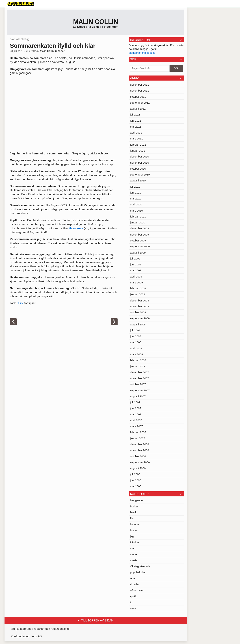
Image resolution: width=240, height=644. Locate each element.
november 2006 (139, 450)
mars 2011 (136, 138)
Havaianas (76, 228)
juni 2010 (136, 193)
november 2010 (139, 163)
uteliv (133, 608)
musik (134, 560)
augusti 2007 (138, 396)
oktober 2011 (138, 97)
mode (133, 554)
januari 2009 (138, 294)
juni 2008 (136, 336)
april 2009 (136, 277)
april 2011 (136, 133)
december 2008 (139, 300)
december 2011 (139, 85)
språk (133, 596)
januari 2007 (138, 438)
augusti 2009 (138, 253)
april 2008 (136, 348)
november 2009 (139, 235)
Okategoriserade (140, 566)
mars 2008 (136, 354)
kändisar (135, 542)
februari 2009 (138, 288)
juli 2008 (135, 330)
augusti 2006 (138, 468)
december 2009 (139, 228)
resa (133, 578)
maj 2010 (136, 198)
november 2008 (139, 306)
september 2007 (140, 390)
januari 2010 (138, 222)
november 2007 (139, 378)
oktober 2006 (138, 456)
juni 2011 (136, 121)
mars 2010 (136, 211)
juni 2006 (136, 480)
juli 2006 (135, 474)
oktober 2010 (138, 169)
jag (132, 536)
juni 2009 (136, 264)
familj (133, 512)
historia (134, 524)
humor (134, 530)
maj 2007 (136, 414)
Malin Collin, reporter (52, 51)
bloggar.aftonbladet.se (142, 53)
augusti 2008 (138, 324)
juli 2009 (135, 258)
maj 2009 (136, 270)
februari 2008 (138, 360)
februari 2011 (138, 145)
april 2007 (136, 420)
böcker (134, 506)
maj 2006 (136, 486)
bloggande (136, 500)
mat (132, 548)
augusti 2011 (138, 109)
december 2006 (139, 444)
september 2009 (140, 246)
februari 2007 (138, 432)
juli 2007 (135, 402)
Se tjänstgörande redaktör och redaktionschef (41, 629)
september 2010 (140, 175)
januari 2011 (138, 151)
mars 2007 (136, 426)
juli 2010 (135, 187)
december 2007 (139, 372)
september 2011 (140, 103)
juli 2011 (135, 115)
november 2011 (139, 91)
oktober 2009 (138, 240)
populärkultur (138, 572)
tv (131, 602)
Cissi (20, 303)
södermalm (137, 590)
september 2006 (140, 462)
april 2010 (136, 204)
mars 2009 (136, 282)
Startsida (15, 39)
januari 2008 (138, 366)
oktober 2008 (138, 312)
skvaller (135, 584)
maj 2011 (136, 127)
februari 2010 (138, 216)
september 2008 (140, 318)
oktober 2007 (138, 384)
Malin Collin (96, 22)
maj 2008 (136, 342)
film (132, 518)
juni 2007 (136, 408)
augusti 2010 (138, 180)
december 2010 (139, 156)
